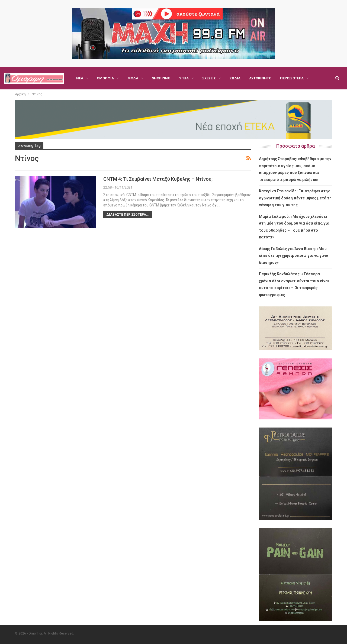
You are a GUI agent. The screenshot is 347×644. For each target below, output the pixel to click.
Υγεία (184, 78)
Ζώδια (235, 78)
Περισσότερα (292, 78)
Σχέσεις (209, 78)
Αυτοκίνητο (260, 78)
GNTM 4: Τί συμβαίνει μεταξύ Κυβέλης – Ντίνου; (158, 179)
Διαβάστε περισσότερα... (128, 215)
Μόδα (133, 78)
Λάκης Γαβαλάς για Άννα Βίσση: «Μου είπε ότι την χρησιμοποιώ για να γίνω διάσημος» (293, 256)
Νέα (80, 78)
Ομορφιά (105, 78)
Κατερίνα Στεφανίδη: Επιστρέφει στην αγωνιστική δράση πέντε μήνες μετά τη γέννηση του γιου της (295, 198)
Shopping (161, 78)
